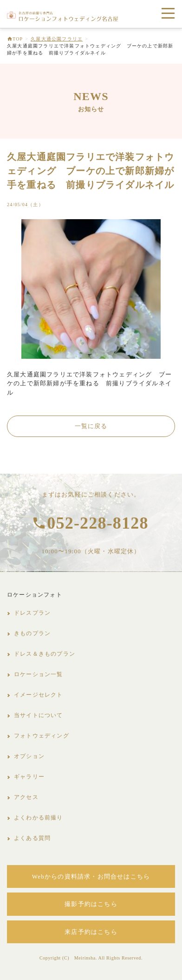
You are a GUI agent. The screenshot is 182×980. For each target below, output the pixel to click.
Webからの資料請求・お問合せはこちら (91, 876)
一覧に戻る (91, 426)
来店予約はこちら (91, 932)
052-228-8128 (97, 523)
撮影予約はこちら (91, 904)
